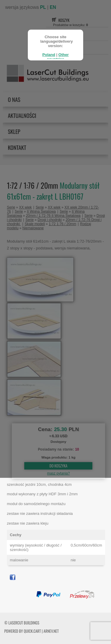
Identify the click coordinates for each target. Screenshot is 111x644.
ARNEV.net (51, 631)
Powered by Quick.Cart (22, 631)
